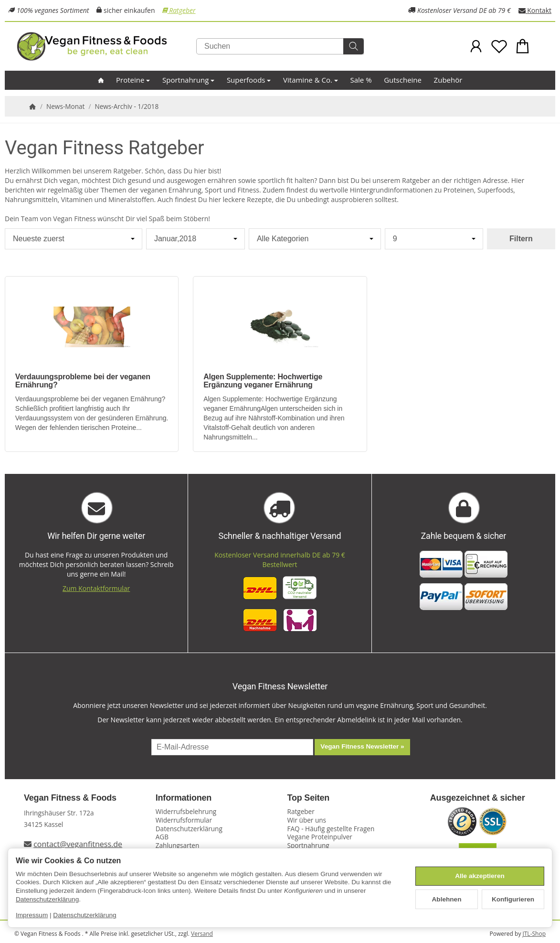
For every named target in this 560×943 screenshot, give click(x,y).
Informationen (184, 798)
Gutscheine (403, 80)
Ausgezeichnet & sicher (478, 798)
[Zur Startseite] (112, 46)
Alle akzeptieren (480, 876)
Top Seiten (309, 798)
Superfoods (249, 80)
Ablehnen (447, 899)
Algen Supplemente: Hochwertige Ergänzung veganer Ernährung (263, 381)
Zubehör (448, 80)
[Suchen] (280, 46)
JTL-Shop (534, 934)
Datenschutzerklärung (47, 899)
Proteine (133, 80)
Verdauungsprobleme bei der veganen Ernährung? (83, 381)
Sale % (361, 80)
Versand (202, 934)
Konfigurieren (513, 899)
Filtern (521, 239)
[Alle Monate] (195, 239)
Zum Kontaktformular (96, 588)
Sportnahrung (188, 80)
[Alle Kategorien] (315, 239)
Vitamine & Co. (311, 80)
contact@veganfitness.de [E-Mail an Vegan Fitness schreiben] (78, 844)
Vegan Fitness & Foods (70, 798)
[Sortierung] (74, 239)
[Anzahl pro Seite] (434, 239)
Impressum (32, 915)
